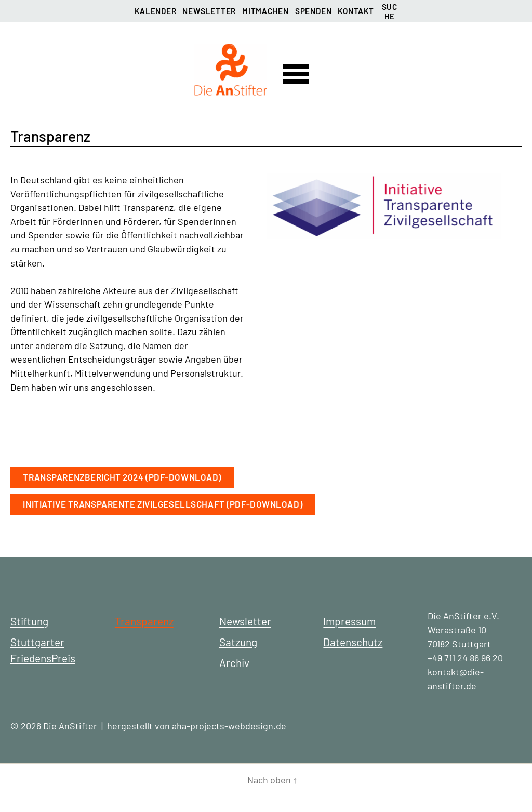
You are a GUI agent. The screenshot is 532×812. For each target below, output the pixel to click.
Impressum (349, 621)
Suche (390, 10)
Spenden (313, 11)
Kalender (155, 11)
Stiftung (29, 621)
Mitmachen (265, 11)
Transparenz (144, 621)
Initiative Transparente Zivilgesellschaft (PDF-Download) (163, 504)
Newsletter (209, 11)
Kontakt (356, 11)
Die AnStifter (70, 726)
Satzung (238, 642)
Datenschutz (353, 642)
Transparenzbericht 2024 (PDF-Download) (122, 477)
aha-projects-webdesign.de (229, 726)
